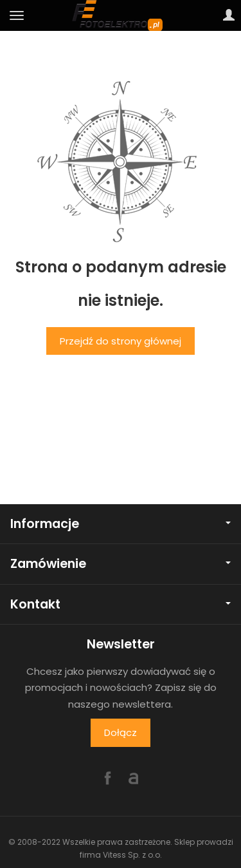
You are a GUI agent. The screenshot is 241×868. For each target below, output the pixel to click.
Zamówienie (121, 564)
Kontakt (121, 604)
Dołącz (121, 732)
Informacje (121, 524)
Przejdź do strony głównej (121, 341)
